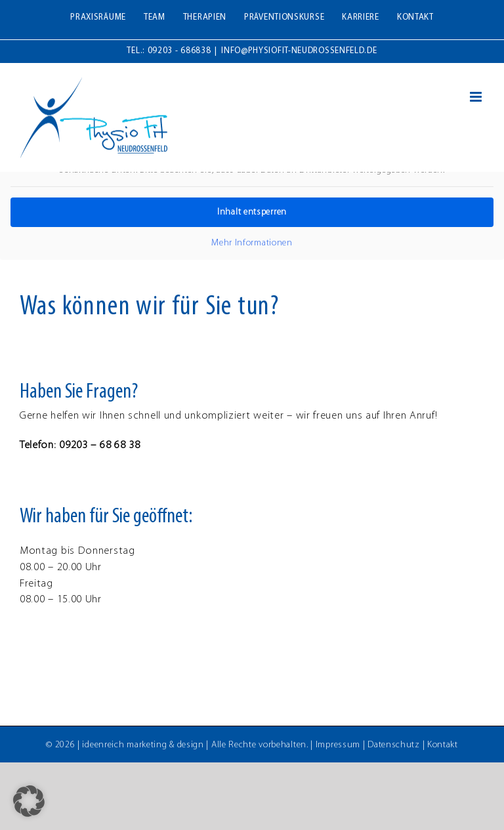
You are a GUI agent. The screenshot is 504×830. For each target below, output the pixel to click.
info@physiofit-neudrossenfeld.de (299, 51)
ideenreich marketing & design (143, 745)
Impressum (338, 745)
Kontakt (443, 745)
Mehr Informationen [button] (252, 243)
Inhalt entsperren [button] (252, 212)
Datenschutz (394, 745)
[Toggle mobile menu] (477, 97)
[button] (29, 801)
